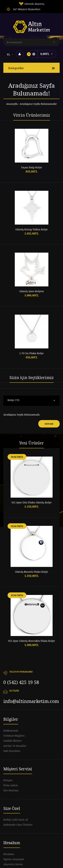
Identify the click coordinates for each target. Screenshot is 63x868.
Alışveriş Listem (13, 864)
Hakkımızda (11, 731)
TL (8, 55)
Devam (49, 424)
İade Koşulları (12, 751)
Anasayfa (12, 104)
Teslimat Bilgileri (14, 736)
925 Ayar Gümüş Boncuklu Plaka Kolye (32, 641)
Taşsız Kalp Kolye (32, 167)
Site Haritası (11, 790)
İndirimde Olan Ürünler (18, 825)
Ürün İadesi (10, 785)
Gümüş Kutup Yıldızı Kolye (32, 229)
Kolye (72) (13, 400)
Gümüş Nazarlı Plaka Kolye (32, 572)
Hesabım (9, 854)
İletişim (8, 780)
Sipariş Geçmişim (14, 859)
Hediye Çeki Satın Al (16, 820)
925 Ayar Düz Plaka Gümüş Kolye (32, 503)
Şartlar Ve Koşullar (15, 746)
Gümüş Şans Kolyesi (32, 291)
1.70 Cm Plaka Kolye (32, 353)
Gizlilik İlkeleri (12, 741)
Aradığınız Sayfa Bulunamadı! (38, 104)
